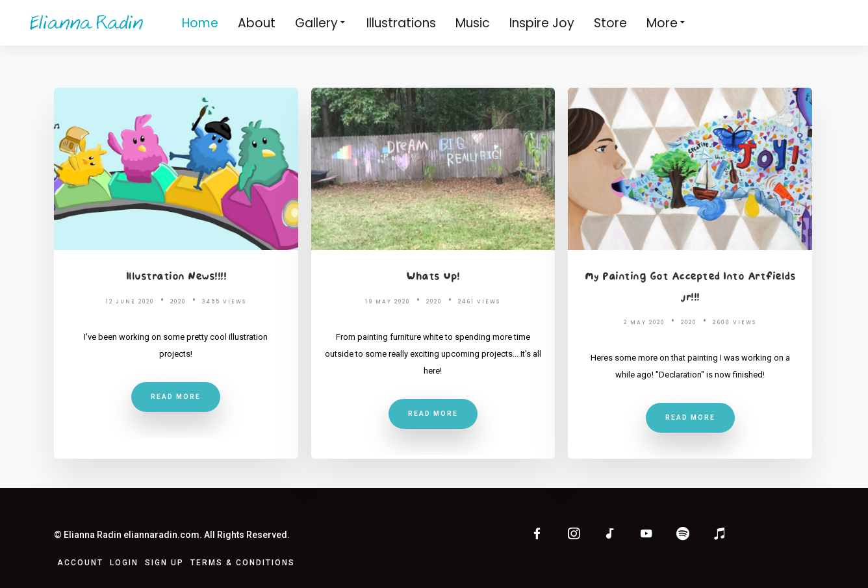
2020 (178, 302)
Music (473, 23)
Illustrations (401, 23)
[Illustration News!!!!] (176, 169)
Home (200, 23)
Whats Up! (433, 277)
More (667, 22)
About (257, 23)
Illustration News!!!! (176, 277)
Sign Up (164, 563)
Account (80, 563)
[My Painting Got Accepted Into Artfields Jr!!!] (690, 169)
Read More (176, 397)
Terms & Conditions (243, 563)
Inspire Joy (542, 23)
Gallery (321, 22)
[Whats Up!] (433, 169)
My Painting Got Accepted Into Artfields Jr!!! (690, 287)
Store (610, 23)
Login (124, 563)
